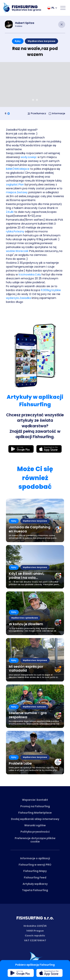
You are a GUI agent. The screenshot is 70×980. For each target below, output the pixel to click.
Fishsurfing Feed (35, 878)
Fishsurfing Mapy (35, 871)
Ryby (18, 41)
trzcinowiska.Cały (30, 274)
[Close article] (62, 25)
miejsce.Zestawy (17, 192)
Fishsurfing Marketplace (35, 813)
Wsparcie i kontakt (35, 800)
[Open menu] (63, 8)
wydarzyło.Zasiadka (18, 298)
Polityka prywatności (35, 832)
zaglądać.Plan (15, 184)
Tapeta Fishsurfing (35, 890)
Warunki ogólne (35, 825)
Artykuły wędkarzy (35, 884)
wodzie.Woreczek (17, 251)
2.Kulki (10, 212)
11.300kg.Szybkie (51, 290)
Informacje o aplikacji (35, 858)
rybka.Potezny (15, 231)
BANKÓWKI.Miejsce (18, 169)
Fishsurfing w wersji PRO (35, 865)
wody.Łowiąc (29, 157)
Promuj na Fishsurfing (35, 806)
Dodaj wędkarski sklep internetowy (35, 819)
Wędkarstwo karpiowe (41, 41)
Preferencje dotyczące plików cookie (35, 840)
